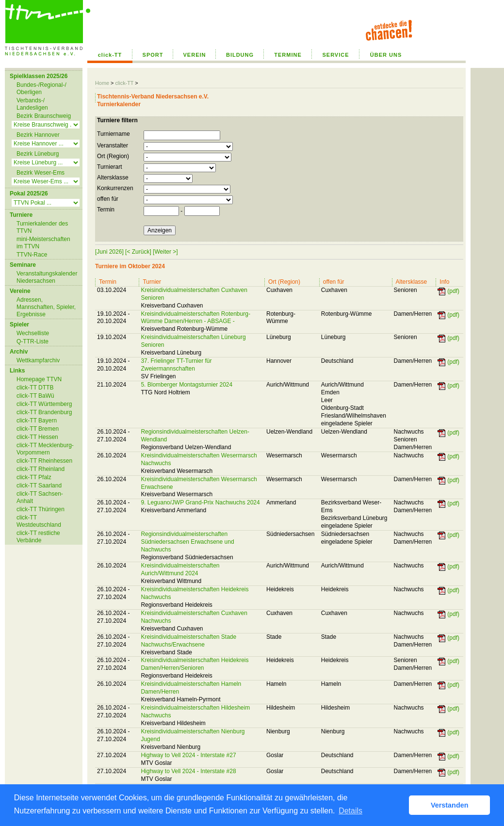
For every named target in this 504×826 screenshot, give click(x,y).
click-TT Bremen (38, 429)
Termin (106, 210)
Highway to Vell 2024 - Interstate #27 (188, 755)
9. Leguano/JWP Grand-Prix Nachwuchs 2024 (200, 502)
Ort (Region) (113, 156)
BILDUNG (240, 55)
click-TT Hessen (37, 437)
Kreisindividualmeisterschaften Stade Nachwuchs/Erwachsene (188, 641)
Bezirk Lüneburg (38, 154)
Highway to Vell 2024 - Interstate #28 (188, 771)
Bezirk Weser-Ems (41, 173)
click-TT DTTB (35, 388)
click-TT (110, 55)
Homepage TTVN (39, 379)
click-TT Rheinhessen (44, 461)
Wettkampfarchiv (38, 360)
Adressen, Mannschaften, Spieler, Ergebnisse (46, 307)
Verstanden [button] (450, 805)
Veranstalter (113, 146)
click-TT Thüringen (41, 509)
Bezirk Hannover (38, 135)
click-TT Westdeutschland (39, 521)
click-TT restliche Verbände (38, 537)
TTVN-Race (32, 255)
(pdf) (453, 291)
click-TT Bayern (37, 421)
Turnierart (110, 167)
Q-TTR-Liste (33, 341)
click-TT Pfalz (34, 477)
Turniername (114, 134)
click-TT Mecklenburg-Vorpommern (45, 449)
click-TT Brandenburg (44, 412)
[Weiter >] (165, 252)
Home (102, 83)
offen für (108, 199)
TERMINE (288, 55)
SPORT (153, 55)
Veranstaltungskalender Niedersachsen (47, 277)
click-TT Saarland (39, 486)
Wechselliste (33, 333)
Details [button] (350, 811)
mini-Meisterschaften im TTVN (43, 243)
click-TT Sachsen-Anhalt (40, 497)
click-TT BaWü (35, 396)
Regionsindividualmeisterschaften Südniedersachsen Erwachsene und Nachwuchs (187, 542)
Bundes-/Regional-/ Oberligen (41, 89)
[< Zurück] (138, 252)
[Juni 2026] (109, 252)
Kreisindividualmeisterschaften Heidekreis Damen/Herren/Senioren (195, 664)
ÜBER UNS (386, 55)
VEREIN (195, 55)
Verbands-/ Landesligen (32, 104)
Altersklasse (113, 178)
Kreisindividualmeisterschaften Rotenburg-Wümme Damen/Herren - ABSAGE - (195, 318)
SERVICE (335, 55)
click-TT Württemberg (44, 404)
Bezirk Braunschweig (44, 116)
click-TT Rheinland (41, 469)
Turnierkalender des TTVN (42, 227)
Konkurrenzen (115, 188)
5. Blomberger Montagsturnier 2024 (187, 385)
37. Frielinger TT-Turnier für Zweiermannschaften (176, 365)
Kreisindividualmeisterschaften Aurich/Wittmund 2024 (180, 569)
